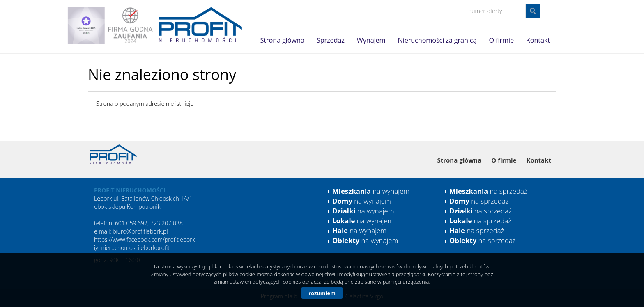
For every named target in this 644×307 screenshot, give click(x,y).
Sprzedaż (331, 40)
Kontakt (538, 40)
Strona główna (282, 40)
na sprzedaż (488, 191)
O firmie (501, 40)
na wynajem (371, 191)
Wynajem (371, 40)
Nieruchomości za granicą (437, 40)
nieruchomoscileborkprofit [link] (135, 248)
